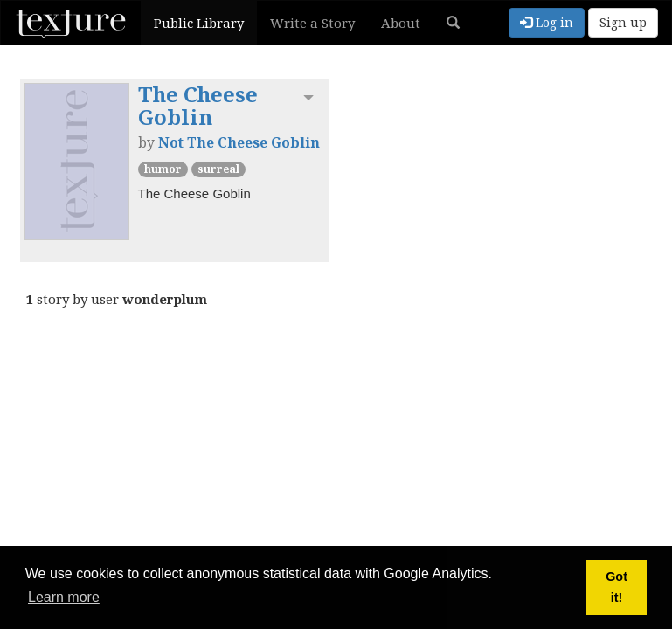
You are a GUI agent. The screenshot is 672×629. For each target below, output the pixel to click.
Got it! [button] (617, 587)
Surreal (218, 169)
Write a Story (312, 23)
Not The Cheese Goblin (239, 142)
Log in (547, 22)
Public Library (199, 23)
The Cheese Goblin (198, 105)
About (401, 23)
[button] (453, 23)
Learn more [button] (64, 597)
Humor (163, 169)
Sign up (623, 22)
